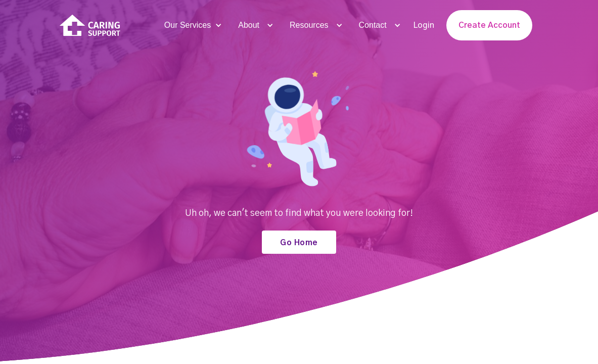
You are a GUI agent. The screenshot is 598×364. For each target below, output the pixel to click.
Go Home (299, 243)
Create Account (489, 25)
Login (424, 25)
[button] (192, 25)
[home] (90, 26)
